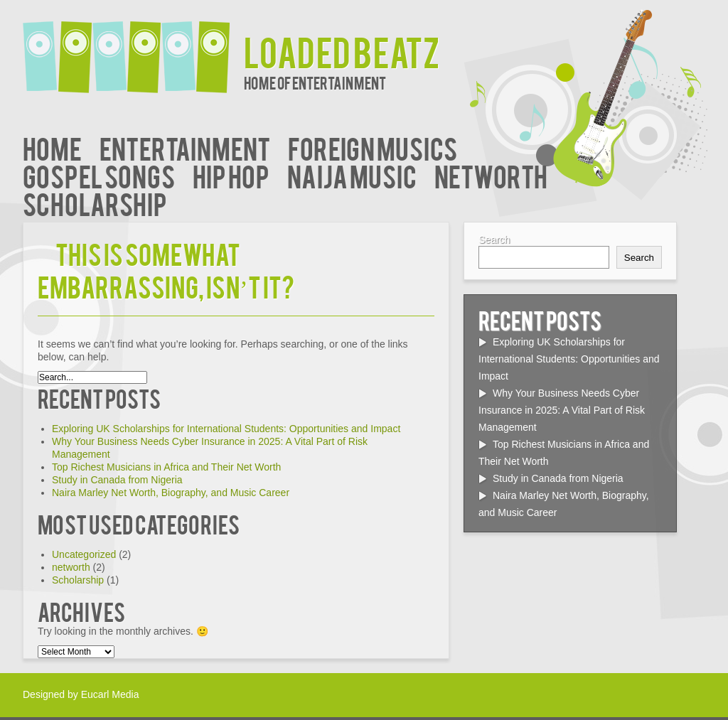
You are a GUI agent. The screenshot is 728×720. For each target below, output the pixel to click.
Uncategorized (84, 554)
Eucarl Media (110, 694)
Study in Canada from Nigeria (117, 480)
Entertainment (185, 147)
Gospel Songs (99, 175)
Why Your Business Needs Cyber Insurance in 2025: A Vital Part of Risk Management (562, 410)
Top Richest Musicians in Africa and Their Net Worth (166, 467)
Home (52, 147)
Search (494, 240)
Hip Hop (231, 175)
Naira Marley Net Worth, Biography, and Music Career (171, 493)
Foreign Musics (373, 147)
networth (491, 175)
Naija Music (352, 175)
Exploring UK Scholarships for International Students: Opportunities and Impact (226, 429)
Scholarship (95, 203)
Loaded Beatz (342, 51)
